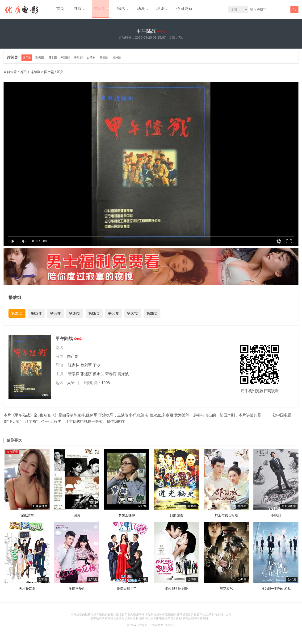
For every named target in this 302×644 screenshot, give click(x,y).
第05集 (94, 317)
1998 (106, 386)
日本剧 (54, 61)
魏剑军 (86, 368)
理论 (150, 9)
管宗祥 (74, 377)
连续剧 (93, 9)
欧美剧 (41, 61)
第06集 (113, 317)
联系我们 (171, 628)
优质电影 (141, 628)
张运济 (86, 377)
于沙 (96, 368)
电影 (73, 9)
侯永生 (98, 377)
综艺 (113, 9)
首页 (59, 9)
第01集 (17, 317)
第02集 (36, 317)
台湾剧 (94, 61)
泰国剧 (107, 61)
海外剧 (120, 61)
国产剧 (28, 61)
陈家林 (74, 368)
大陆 (71, 386)
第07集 (133, 317)
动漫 (132, 9)
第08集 (152, 317)
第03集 (56, 317)
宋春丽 (111, 377)
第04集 (75, 317)
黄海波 (123, 377)
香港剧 (80, 61)
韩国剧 (67, 61)
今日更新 (172, 9)
